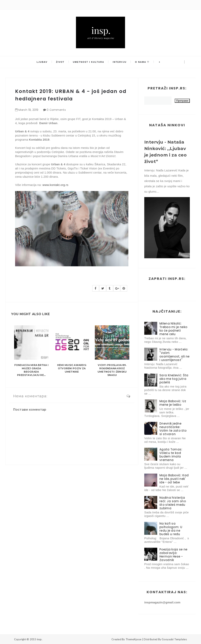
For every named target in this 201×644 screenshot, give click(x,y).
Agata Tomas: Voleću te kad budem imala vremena (171, 455)
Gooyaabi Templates (174, 639)
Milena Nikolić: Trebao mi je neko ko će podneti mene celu (173, 329)
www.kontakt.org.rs (55, 185)
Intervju (119, 62)
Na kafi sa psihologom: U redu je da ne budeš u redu (171, 529)
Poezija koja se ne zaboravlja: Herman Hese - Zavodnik (173, 555)
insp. (40, 639)
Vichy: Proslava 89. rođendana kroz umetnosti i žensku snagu (112, 370)
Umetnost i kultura (89, 62)
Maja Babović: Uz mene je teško (173, 403)
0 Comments (56, 110)
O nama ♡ (141, 62)
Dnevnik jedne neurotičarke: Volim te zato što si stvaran (173, 429)
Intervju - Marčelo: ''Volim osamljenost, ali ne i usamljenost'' (175, 355)
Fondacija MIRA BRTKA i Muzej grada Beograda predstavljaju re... (31, 370)
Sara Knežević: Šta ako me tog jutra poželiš (174, 379)
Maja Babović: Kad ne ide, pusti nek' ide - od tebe (174, 479)
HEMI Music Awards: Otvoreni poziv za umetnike (72, 368)
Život (61, 62)
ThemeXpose (134, 639)
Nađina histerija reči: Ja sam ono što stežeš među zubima (173, 503)
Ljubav (44, 62)
